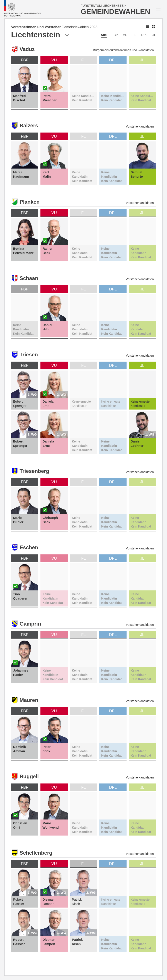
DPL (144, 35)
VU (125, 35)
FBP (115, 35)
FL (134, 35)
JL (154, 35)
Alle (104, 35)
